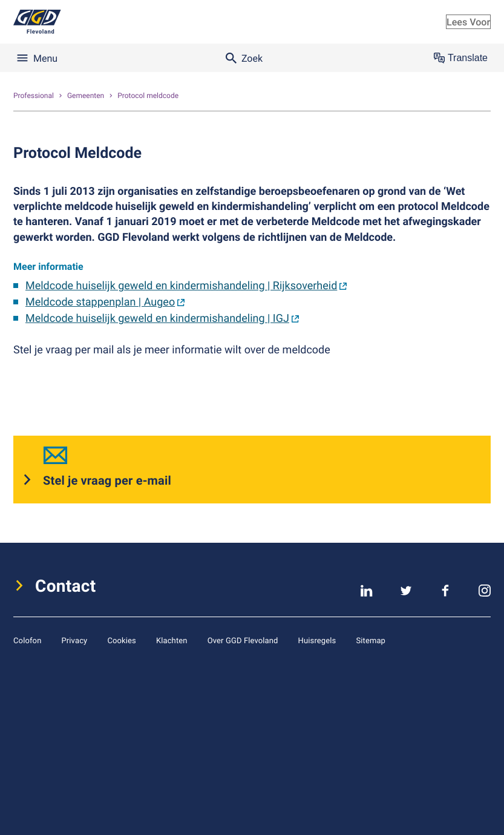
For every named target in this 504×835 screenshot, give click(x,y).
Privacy (74, 640)
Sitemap (371, 640)
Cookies (122, 640)
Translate (461, 58)
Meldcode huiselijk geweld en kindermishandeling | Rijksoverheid (181, 286)
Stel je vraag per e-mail (107, 480)
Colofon (27, 640)
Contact (66, 586)
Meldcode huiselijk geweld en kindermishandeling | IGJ (157, 319)
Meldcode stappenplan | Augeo (100, 302)
